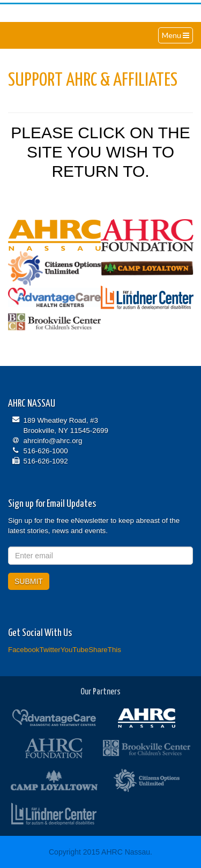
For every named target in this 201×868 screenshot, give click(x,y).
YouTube (75, 650)
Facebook (24, 650)
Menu (177, 36)
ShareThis (105, 650)
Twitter (50, 650)
